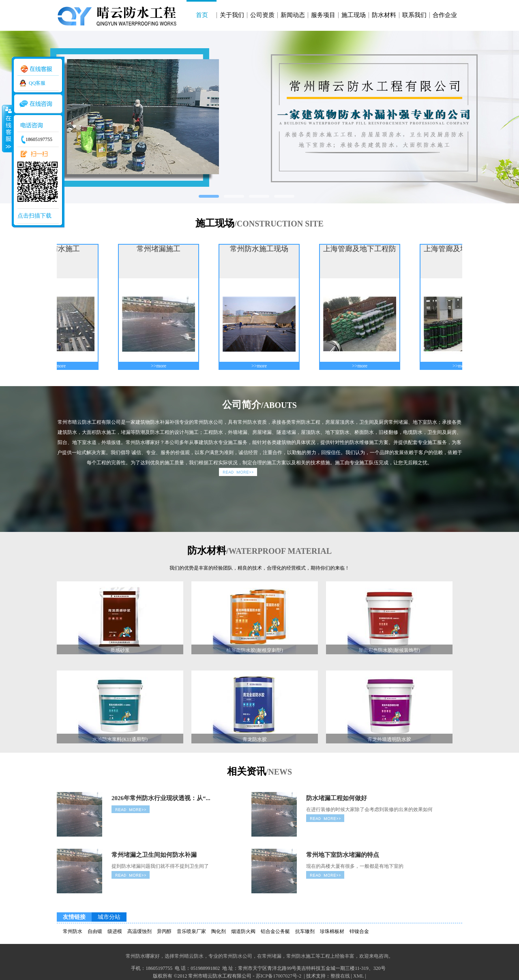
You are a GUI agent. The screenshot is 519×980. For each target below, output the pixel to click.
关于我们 (232, 15)
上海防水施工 (61, 249)
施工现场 (354, 15)
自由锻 (95, 931)
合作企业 (445, 15)
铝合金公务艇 (275, 931)
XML (358, 976)
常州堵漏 (272, 956)
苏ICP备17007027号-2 (279, 976)
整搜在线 (340, 976)
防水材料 (384, 15)
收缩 (7, 128)
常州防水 (73, 931)
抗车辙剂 (305, 931)
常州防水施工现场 (262, 249)
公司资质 (262, 15)
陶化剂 (219, 931)
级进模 (115, 931)
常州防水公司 (238, 956)
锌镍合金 (359, 931)
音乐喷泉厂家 (191, 931)
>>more (61, 366)
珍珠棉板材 (332, 931)
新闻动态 (293, 15)
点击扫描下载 (34, 216)
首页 (202, 15)
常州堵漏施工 (162, 249)
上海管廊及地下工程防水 (363, 249)
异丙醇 (164, 931)
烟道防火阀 (243, 931)
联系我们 (414, 15)
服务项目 (323, 15)
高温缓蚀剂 (139, 931)
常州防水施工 (301, 956)
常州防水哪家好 (143, 956)
